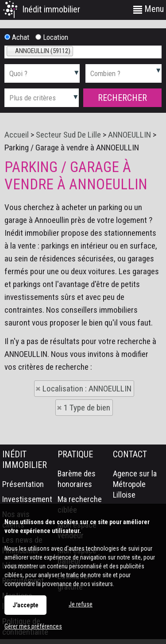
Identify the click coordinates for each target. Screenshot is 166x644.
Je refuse (81, 604)
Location (52, 37)
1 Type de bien (87, 408)
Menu (149, 9)
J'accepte (25, 605)
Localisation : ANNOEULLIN (87, 389)
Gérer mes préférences (33, 626)
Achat (17, 37)
